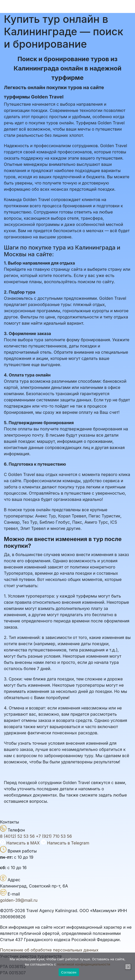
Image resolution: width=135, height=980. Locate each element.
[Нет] (128, 967)
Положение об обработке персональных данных (49, 950)
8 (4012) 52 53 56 (17, 836)
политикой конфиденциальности (84, 964)
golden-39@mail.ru (19, 900)
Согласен (69, 972)
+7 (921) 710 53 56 (54, 836)
